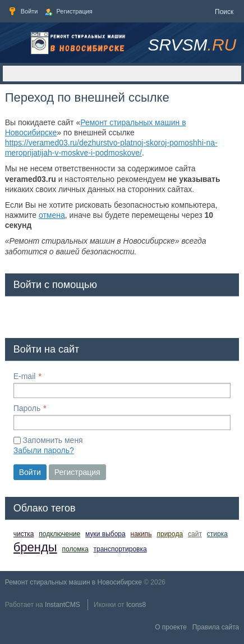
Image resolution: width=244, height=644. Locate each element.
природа (170, 534)
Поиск (224, 12)
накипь (141, 534)
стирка (217, 534)
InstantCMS (63, 605)
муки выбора (105, 534)
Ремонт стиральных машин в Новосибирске (73, 582)
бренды (35, 547)
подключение (59, 534)
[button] (22, 315)
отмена (52, 215)
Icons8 (136, 605)
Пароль (27, 408)
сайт (195, 534)
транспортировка (120, 549)
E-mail (25, 376)
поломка (75, 549)
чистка (24, 534)
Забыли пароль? (44, 450)
